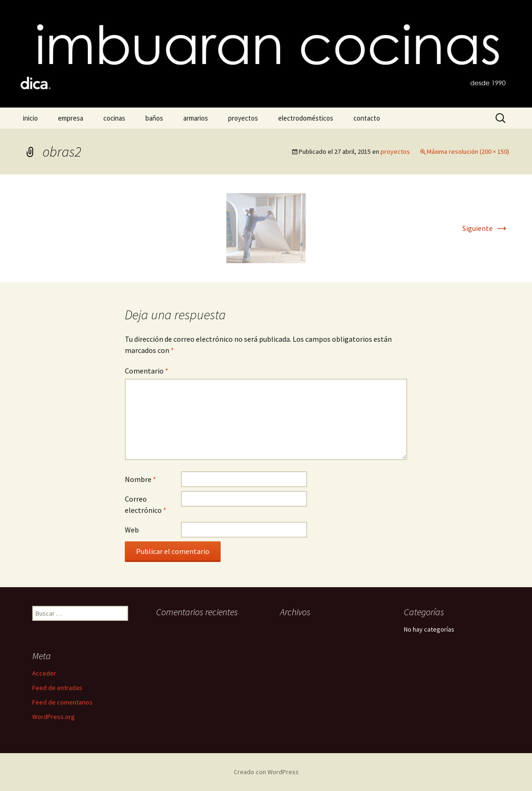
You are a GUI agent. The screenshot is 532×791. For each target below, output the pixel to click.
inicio (30, 118)
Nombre (140, 479)
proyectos (243, 118)
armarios (196, 118)
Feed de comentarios (62, 702)
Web (132, 530)
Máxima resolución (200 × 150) (468, 151)
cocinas (114, 118)
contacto (367, 118)
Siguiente (486, 228)
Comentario (147, 371)
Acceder (44, 673)
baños (154, 118)
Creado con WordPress (266, 772)
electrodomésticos (306, 118)
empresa (71, 118)
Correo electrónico (146, 504)
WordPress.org (54, 717)
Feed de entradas (57, 688)
